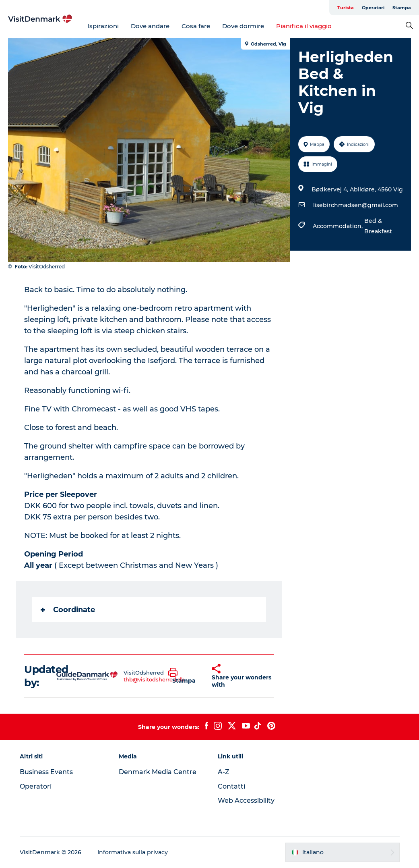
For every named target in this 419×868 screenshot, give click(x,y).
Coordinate (68, 610)
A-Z (224, 772)
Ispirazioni (103, 26)
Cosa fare (196, 26)
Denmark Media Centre (158, 772)
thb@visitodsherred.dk (154, 679)
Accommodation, (339, 226)
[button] (184, 676)
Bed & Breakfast (378, 226)
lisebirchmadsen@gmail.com (356, 205)
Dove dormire (243, 26)
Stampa (402, 8)
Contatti (231, 786)
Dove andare (150, 26)
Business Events (46, 772)
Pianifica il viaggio (304, 26)
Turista (346, 8)
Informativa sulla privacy (133, 852)
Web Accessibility (246, 801)
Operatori (373, 8)
